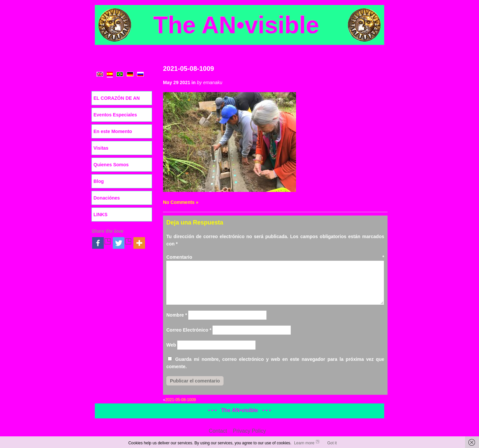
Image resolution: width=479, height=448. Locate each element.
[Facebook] (102, 243)
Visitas (101, 148)
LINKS (100, 215)
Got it (332, 443)
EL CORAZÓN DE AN (117, 98)
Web (171, 345)
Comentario (275, 257)
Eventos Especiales (115, 115)
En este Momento (113, 131)
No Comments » (181, 202)
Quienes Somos (111, 165)
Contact (218, 431)
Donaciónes (107, 198)
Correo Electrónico (189, 330)
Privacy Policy (249, 431)
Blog (99, 181)
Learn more (304, 443)
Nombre (177, 315)
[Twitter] (122, 243)
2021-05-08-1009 (188, 69)
